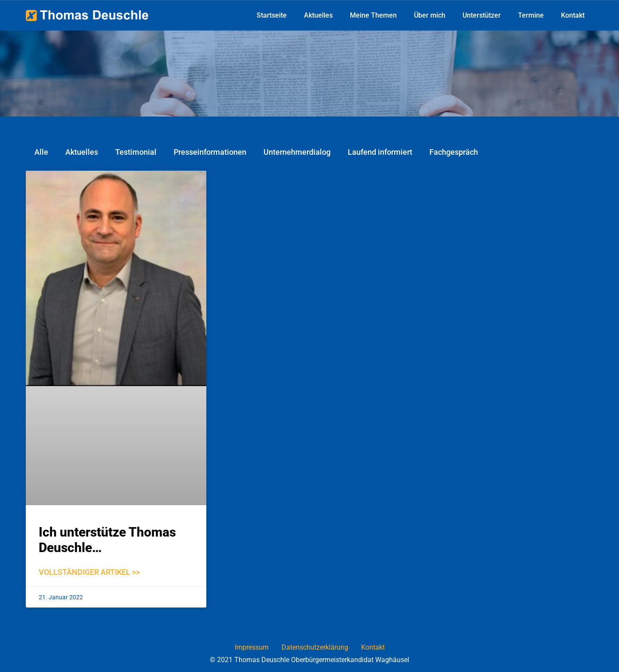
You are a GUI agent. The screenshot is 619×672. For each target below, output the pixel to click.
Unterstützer (482, 15)
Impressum (252, 647)
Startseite (272, 15)
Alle (41, 152)
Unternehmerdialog (297, 152)
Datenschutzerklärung (315, 647)
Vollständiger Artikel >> (89, 572)
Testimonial (136, 152)
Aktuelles (318, 15)
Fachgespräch (454, 152)
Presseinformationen (210, 152)
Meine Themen (373, 15)
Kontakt (573, 15)
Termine (531, 15)
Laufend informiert (380, 152)
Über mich (430, 15)
